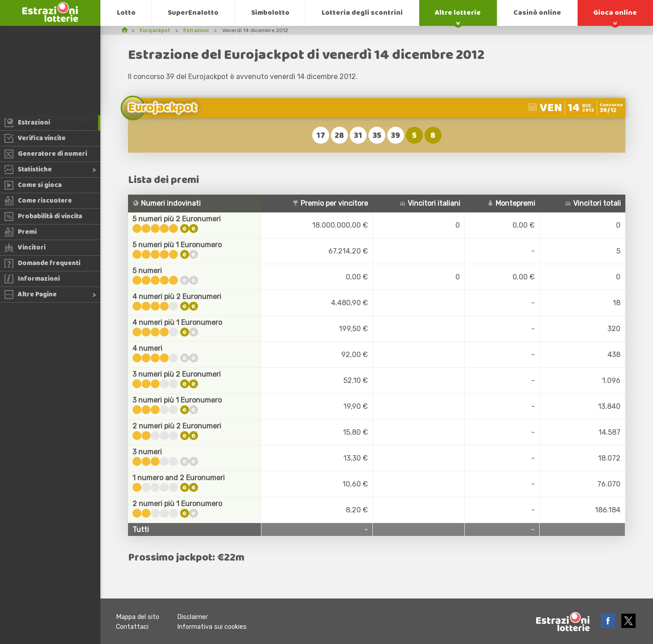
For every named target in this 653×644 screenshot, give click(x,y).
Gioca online (615, 13)
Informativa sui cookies (212, 627)
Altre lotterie (458, 13)
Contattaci (132, 627)
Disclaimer (192, 617)
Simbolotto (270, 13)
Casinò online (537, 13)
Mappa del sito (138, 617)
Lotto (126, 13)
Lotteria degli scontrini (362, 13)
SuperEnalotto (193, 13)
